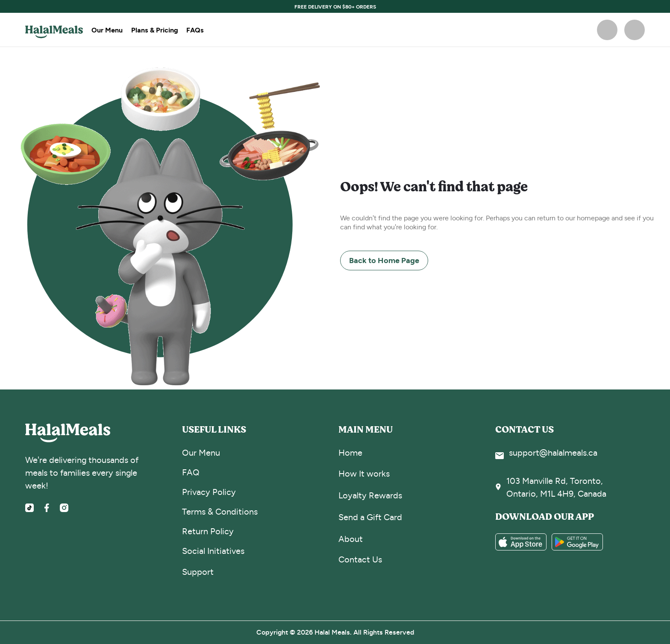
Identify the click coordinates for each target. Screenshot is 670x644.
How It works (364, 474)
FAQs (195, 30)
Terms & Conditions (220, 512)
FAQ (191, 473)
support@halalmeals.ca (553, 453)
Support (198, 572)
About (351, 539)
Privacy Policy (209, 492)
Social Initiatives (213, 551)
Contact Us (360, 560)
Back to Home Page (384, 260)
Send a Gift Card (370, 517)
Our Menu (107, 30)
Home (350, 453)
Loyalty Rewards (370, 496)
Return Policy (208, 531)
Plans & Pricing (154, 30)
